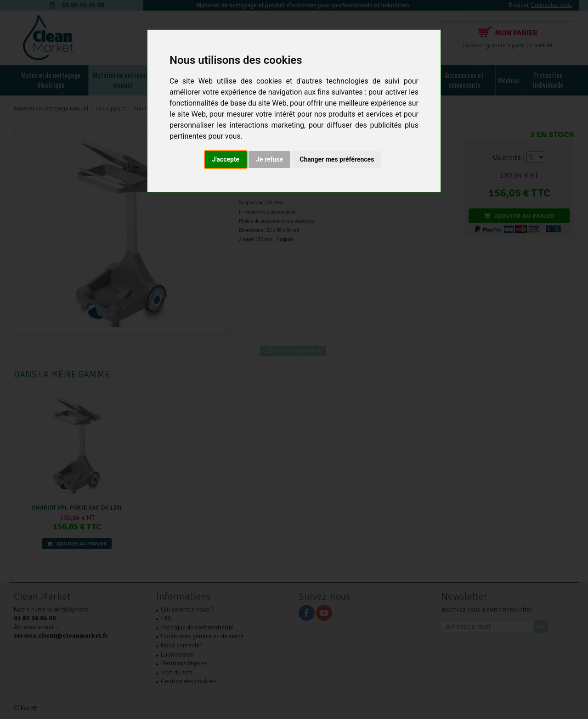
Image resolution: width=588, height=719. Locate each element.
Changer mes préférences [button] (337, 159)
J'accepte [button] (226, 159)
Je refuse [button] (269, 159)
